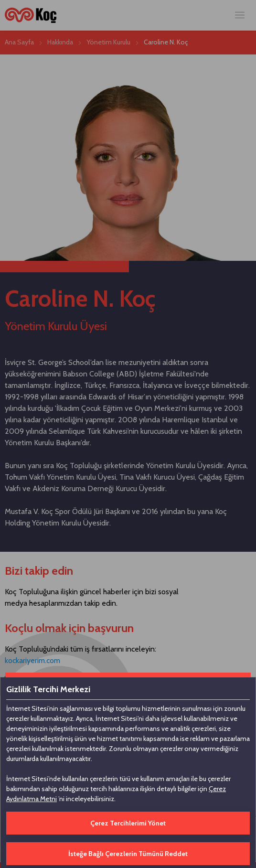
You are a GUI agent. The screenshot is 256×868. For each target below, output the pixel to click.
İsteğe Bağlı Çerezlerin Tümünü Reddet (128, 854)
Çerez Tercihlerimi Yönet (128, 823)
